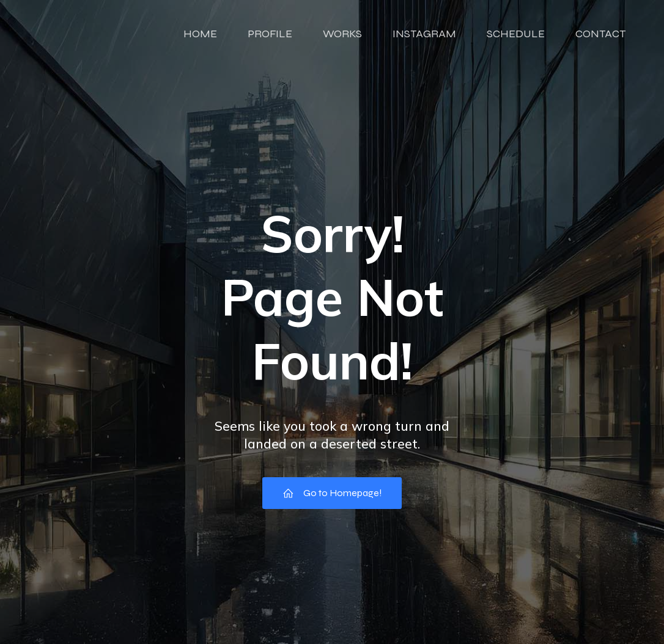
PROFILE (270, 34)
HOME (200, 34)
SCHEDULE (516, 34)
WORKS (342, 34)
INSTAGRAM (424, 34)
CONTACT (600, 34)
